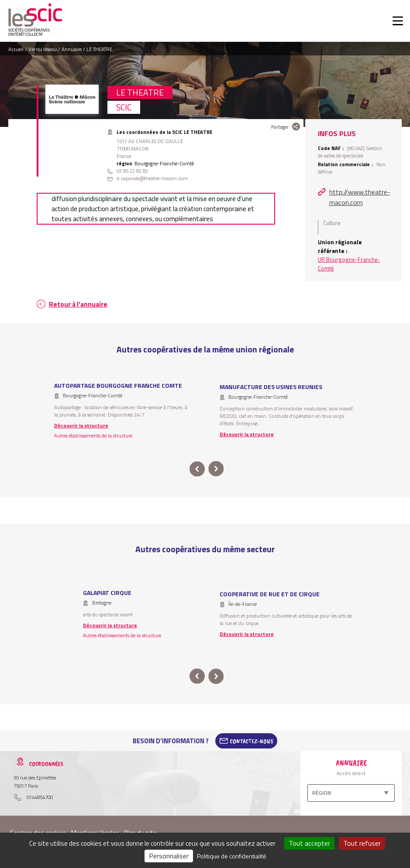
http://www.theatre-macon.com (360, 197)
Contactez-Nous (252, 741)
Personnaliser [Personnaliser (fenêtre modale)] (169, 856)
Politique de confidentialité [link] (232, 856)
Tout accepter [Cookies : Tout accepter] (309, 843)
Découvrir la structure (81, 425)
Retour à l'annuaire (78, 304)
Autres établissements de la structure (93, 436)
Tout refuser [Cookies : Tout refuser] (362, 843)
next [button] (216, 469)
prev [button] (197, 469)
